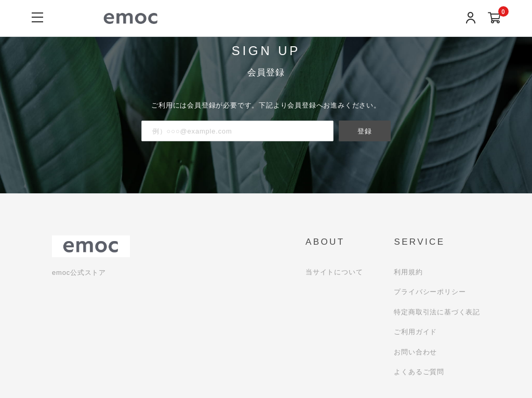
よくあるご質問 (419, 372)
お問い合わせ (415, 352)
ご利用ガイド (415, 332)
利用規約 (408, 272)
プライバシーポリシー (430, 292)
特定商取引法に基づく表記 (437, 312)
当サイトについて (334, 272)
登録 (365, 131)
